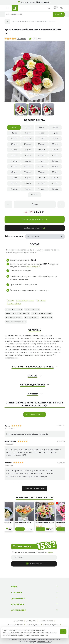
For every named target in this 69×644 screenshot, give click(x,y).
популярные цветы (14, 309)
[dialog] (49, 8)
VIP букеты (31, 621)
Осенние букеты (15, 625)
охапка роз (47, 318)
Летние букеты (33, 625)
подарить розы (32, 318)
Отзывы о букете (14, 303)
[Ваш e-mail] (34, 558)
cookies (17, 630)
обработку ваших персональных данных (33, 635)
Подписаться (34, 564)
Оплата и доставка (25, 301)
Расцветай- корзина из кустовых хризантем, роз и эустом (45, 523)
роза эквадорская (14, 318)
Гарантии (41, 301)
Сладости (18, 621)
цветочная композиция (42, 313)
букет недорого (33, 309)
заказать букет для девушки (18, 313)
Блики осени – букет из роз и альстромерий (23, 523)
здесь (50, 552)
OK (63, 632)
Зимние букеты (46, 621)
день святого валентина (16, 322)
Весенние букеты (51, 625)
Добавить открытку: (14, 236)
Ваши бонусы (33, 267)
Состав (10, 301)
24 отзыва (22, 39)
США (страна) (43, 2)
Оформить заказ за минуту (35, 219)
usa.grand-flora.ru (44, 642)
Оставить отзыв (35, 414)
